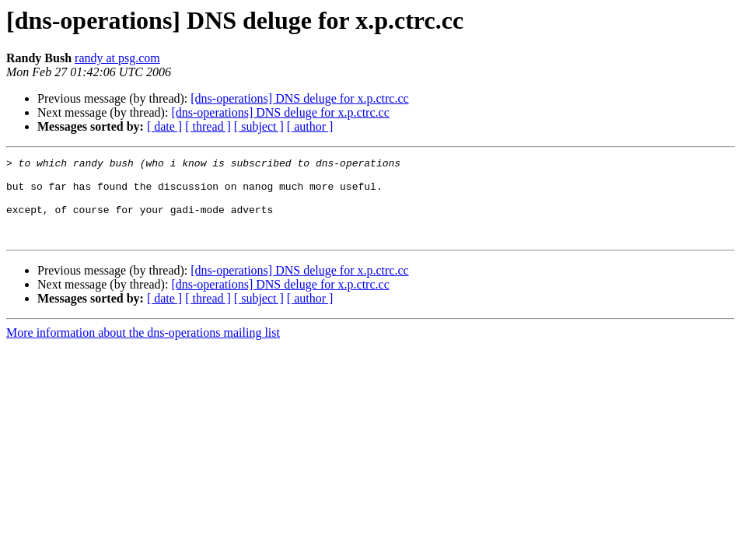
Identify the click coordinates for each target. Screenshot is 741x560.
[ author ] (310, 126)
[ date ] (164, 126)
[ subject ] (259, 126)
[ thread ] (208, 126)
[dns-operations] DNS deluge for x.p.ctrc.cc (299, 98)
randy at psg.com (117, 58)
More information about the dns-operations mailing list (143, 349)
